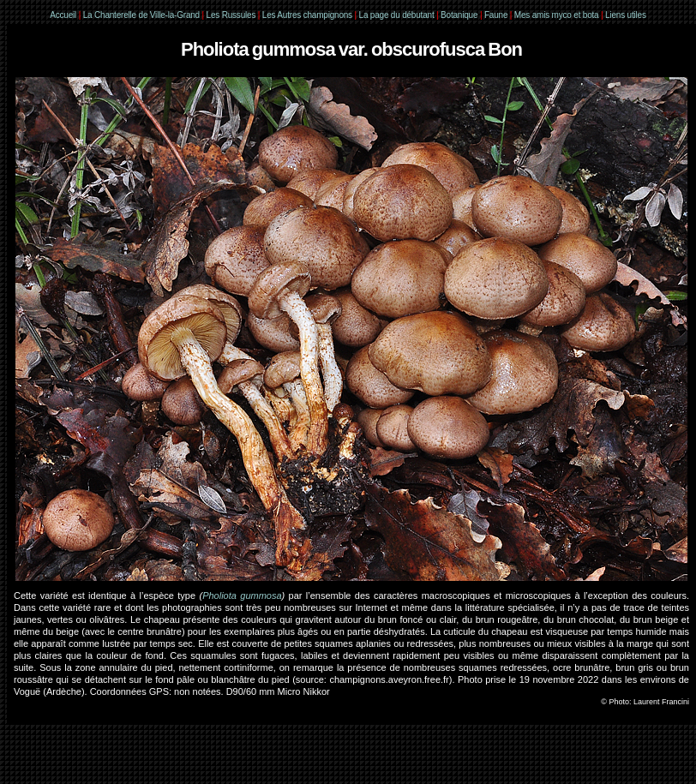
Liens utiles (626, 15)
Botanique (459, 15)
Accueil (63, 15)
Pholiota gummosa (242, 595)
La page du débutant (397, 15)
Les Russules (231, 15)
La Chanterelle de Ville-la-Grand (143, 15)
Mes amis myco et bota (557, 15)
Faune (496, 15)
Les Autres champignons (307, 15)
